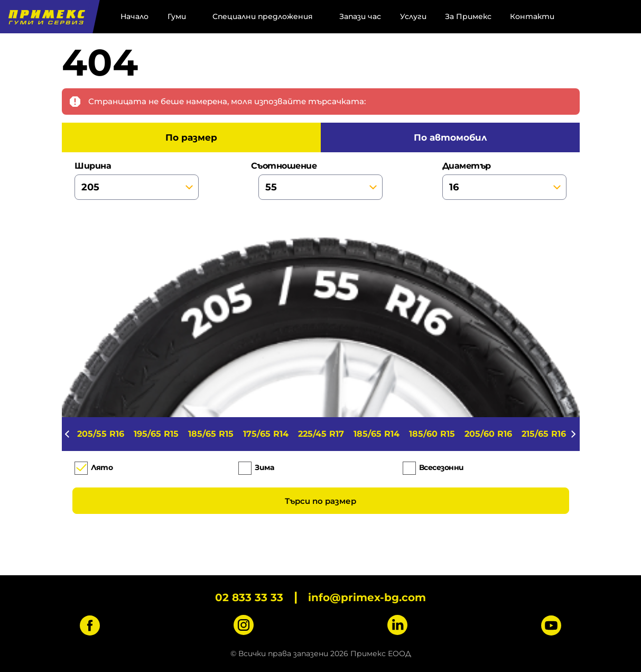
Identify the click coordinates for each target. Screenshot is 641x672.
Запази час (360, 16)
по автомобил (450, 137)
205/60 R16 (488, 434)
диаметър (504, 180)
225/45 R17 (321, 434)
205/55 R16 (101, 434)
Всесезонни (442, 467)
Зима (264, 467)
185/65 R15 (211, 434)
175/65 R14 (266, 434)
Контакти (532, 16)
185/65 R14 (377, 434)
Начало (134, 16)
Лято (102, 467)
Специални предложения (263, 16)
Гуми (177, 16)
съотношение (320, 180)
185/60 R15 (432, 434)
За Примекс (468, 16)
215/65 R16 (544, 434)
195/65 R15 (156, 434)
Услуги (413, 16)
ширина (137, 180)
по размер (191, 137)
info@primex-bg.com (367, 597)
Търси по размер (320, 501)
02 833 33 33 (249, 597)
